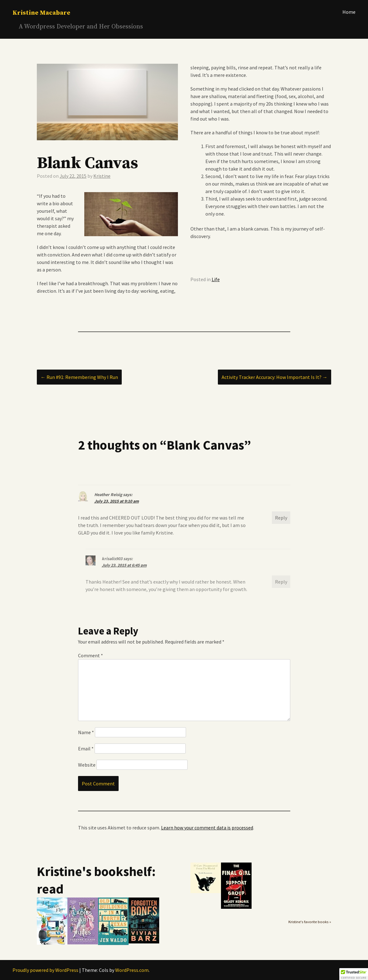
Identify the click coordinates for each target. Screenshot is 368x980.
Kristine (102, 176)
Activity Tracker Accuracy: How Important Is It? (275, 377)
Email (86, 749)
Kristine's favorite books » (310, 922)
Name (86, 732)
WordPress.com (132, 970)
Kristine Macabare (41, 13)
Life (216, 279)
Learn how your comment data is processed (207, 828)
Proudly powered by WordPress (45, 970)
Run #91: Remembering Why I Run (79, 377)
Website (87, 765)
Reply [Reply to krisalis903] (281, 582)
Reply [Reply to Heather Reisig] (281, 518)
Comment (91, 655)
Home (349, 12)
